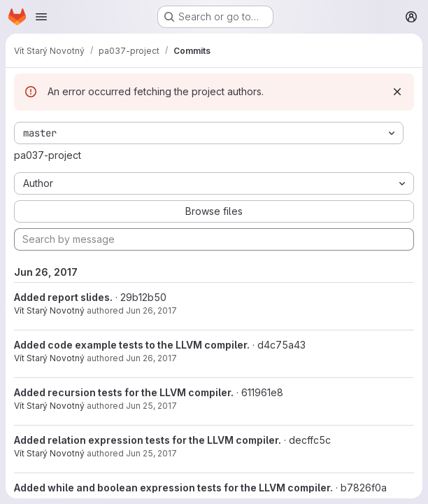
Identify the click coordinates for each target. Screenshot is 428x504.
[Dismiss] (397, 92)
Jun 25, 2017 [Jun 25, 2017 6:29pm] (151, 406)
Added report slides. (63, 297)
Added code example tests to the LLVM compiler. (132, 345)
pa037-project (48, 155)
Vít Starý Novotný (49, 310)
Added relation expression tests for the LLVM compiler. (148, 440)
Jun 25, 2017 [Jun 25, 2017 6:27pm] (151, 453)
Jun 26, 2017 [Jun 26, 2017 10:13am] (151, 358)
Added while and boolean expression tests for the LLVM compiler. (173, 488)
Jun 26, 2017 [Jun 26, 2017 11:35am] (151, 310)
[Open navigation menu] (41, 17)
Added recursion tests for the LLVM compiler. (124, 392)
